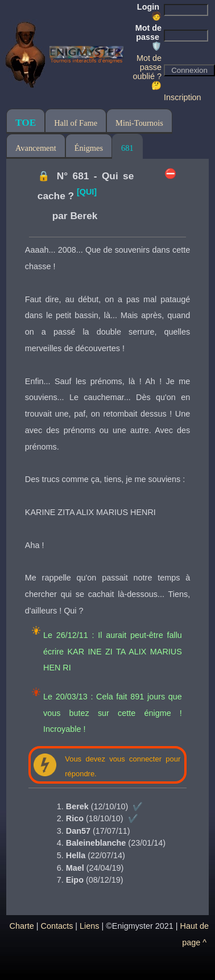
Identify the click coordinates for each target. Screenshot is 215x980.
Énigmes (89, 148)
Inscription (183, 97)
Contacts (57, 926)
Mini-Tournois (139, 123)
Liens (89, 926)
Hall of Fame (76, 123)
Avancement (36, 148)
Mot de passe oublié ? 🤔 (147, 72)
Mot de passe (148, 37)
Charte (22, 926)
